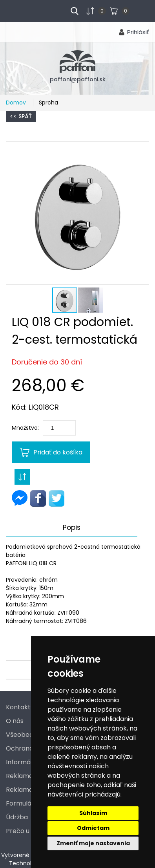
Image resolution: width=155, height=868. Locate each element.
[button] (77, 213)
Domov (17, 103)
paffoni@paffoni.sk (78, 79)
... (135, 10)
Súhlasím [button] (93, 813)
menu (20, 10)
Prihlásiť (138, 32)
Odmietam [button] (93, 828)
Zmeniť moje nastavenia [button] (93, 843)
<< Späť (21, 116)
